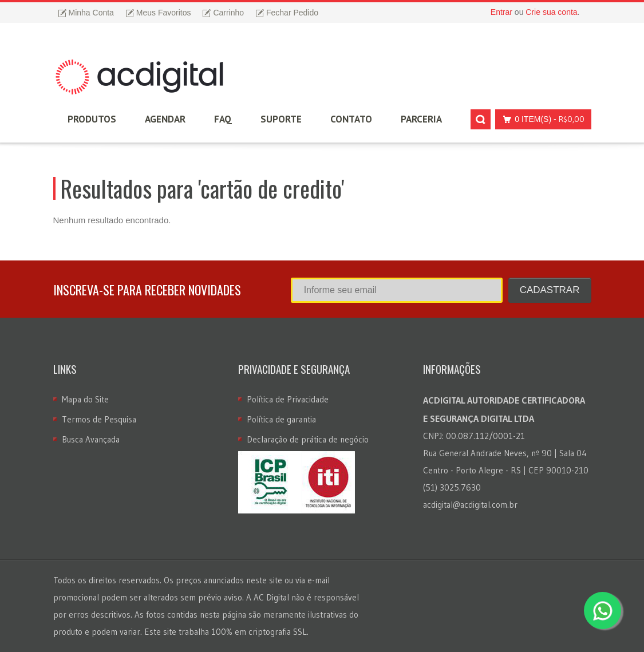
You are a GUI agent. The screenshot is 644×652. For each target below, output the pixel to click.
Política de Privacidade (288, 399)
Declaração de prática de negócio (308, 439)
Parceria (421, 119)
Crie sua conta (551, 12)
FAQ (223, 119)
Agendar (165, 119)
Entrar (501, 12)
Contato (351, 119)
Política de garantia (281, 419)
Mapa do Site (85, 399)
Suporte (281, 119)
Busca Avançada (91, 439)
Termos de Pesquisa (99, 419)
